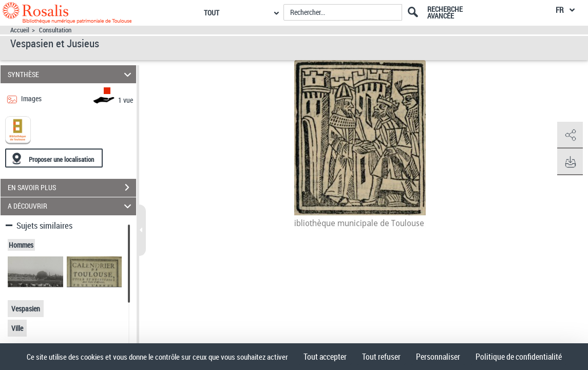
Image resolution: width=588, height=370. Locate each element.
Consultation (55, 30)
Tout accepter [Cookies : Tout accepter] (325, 357)
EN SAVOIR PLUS (72, 188)
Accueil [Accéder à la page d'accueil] (20, 30)
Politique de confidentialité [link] (519, 357)
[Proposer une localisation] (54, 158)
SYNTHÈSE (71, 74)
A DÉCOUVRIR (71, 206)
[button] (570, 135)
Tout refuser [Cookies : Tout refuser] (381, 357)
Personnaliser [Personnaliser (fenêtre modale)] (438, 357)
